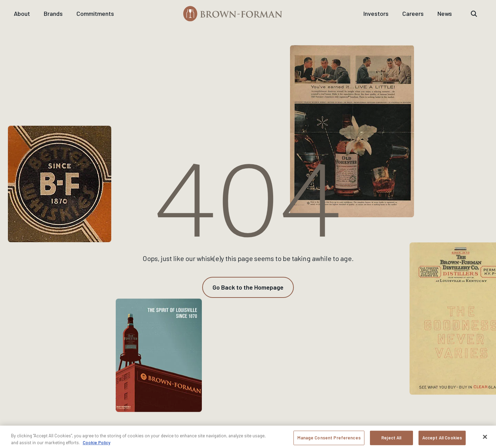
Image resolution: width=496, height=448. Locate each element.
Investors (376, 13)
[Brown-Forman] (233, 14)
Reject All (391, 440)
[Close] (485, 439)
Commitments (95, 13)
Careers (413, 13)
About (22, 13)
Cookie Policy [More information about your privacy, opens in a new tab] (96, 445)
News (445, 13)
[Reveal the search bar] (474, 14)
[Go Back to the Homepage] (248, 287)
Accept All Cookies (442, 440)
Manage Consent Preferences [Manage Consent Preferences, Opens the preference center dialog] (329, 440)
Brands (53, 13)
